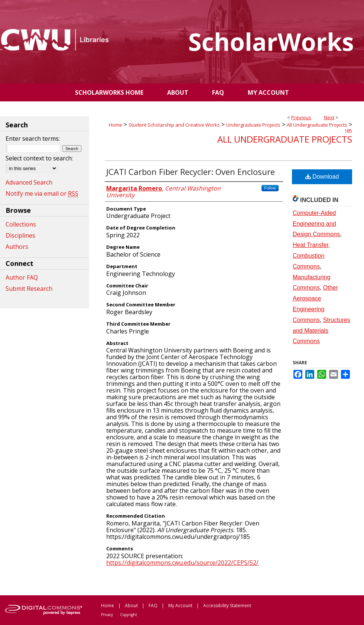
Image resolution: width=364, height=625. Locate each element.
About (131, 606)
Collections (21, 224)
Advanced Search (29, 182)
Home (116, 125)
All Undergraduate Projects (317, 125)
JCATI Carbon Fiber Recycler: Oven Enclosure (191, 172)
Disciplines (20, 235)
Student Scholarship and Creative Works (174, 125)
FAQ (153, 606)
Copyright (129, 615)
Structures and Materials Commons (321, 331)
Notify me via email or (42, 193)
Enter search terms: (33, 139)
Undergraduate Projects (253, 125)
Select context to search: (39, 158)
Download (322, 177)
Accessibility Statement (227, 606)
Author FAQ (22, 277)
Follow (270, 188)
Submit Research (29, 289)
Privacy (107, 615)
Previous (301, 117)
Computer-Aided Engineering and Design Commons (316, 224)
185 (348, 131)
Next (329, 117)
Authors (17, 247)
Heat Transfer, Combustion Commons (311, 256)
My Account (180, 606)
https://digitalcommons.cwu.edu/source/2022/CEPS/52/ (182, 563)
